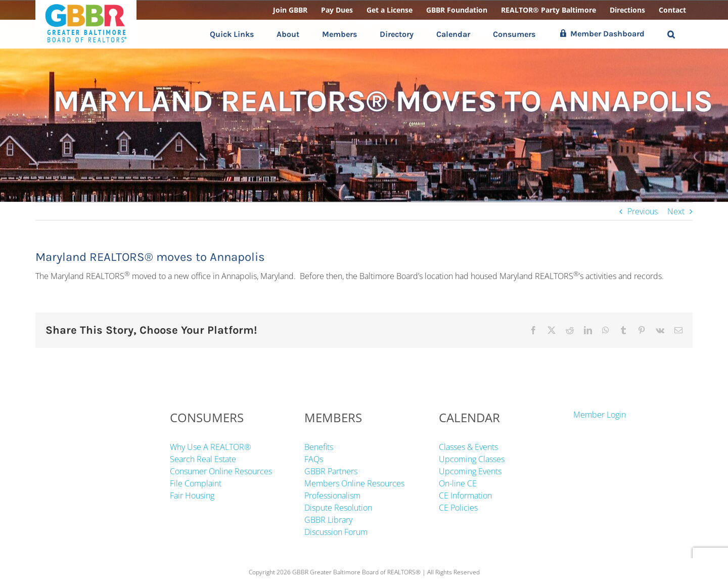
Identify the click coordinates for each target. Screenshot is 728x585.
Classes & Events (468, 447)
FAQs (314, 459)
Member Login (600, 415)
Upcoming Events (470, 471)
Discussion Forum (336, 532)
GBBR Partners (331, 471)
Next (676, 211)
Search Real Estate (203, 459)
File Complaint (196, 483)
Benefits (319, 447)
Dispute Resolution (338, 508)
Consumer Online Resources (221, 471)
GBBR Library (328, 520)
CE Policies (458, 508)
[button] (671, 34)
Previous (643, 211)
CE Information (465, 496)
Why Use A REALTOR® (210, 447)
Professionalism (332, 496)
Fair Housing (192, 496)
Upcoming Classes (472, 459)
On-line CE (458, 483)
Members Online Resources (354, 483)
